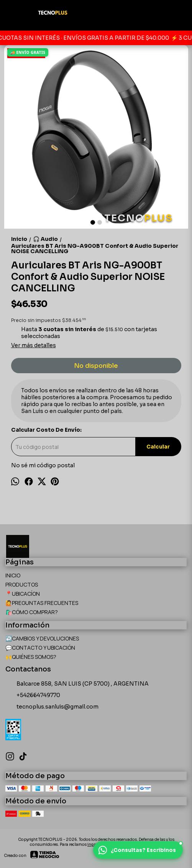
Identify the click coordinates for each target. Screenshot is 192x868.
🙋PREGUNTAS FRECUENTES (42, 603)
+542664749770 (33, 696)
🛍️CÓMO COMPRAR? (32, 612)
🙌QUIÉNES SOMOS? (31, 657)
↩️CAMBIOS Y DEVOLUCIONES (42, 638)
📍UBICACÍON (23, 594)
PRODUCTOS (22, 584)
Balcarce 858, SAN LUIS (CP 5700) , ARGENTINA (77, 684)
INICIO (13, 575)
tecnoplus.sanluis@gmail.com (52, 707)
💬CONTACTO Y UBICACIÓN (40, 648)
